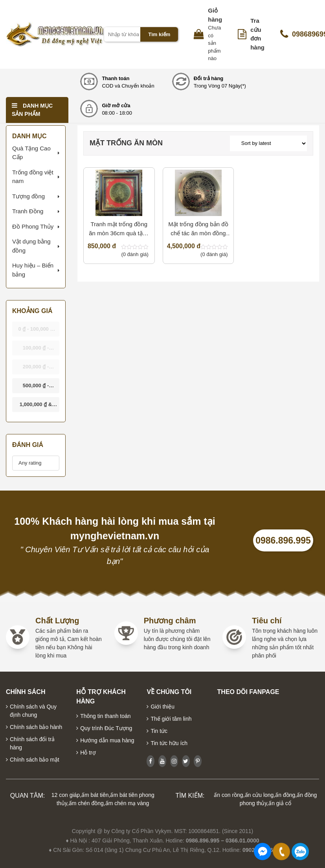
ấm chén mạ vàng (127, 803)
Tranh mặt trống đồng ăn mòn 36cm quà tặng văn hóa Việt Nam (119, 229)
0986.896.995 (283, 540)
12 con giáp (66, 795)
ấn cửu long (259, 795)
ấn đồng (285, 795)
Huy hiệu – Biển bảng (33, 270)
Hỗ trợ (88, 753)
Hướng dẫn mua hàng (107, 740)
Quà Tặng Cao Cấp (31, 153)
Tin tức (159, 731)
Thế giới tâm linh (171, 719)
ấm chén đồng (86, 803)
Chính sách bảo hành (36, 727)
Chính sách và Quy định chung (33, 711)
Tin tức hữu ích (169, 743)
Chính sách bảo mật (35, 760)
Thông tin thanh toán (105, 716)
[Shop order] (268, 143)
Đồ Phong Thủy (33, 226)
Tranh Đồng (28, 211)
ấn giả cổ (280, 803)
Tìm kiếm (159, 34)
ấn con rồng (228, 795)
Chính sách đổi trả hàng (32, 743)
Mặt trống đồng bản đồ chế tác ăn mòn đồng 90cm (198, 229)
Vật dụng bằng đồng (31, 246)
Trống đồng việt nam (33, 177)
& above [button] (36, 407)
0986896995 (300, 852)
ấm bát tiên (95, 795)
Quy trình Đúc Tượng (106, 728)
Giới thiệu (162, 707)
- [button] (37, 331)
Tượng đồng (28, 196)
